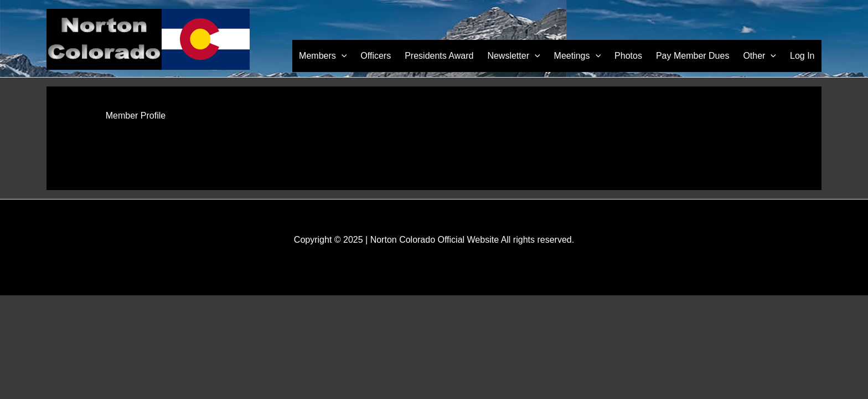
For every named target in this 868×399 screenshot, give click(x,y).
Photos (634, 56)
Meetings (585, 56)
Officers (388, 56)
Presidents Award (450, 56)
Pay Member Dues (697, 56)
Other (762, 56)
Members (337, 56)
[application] (355, 56)
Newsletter (523, 56)
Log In (803, 56)
